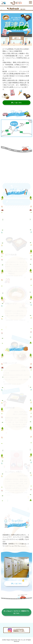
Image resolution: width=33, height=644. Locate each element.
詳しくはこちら (17, 584)
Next (30, 568)
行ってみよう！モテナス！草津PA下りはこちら (16, 612)
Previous (3, 568)
